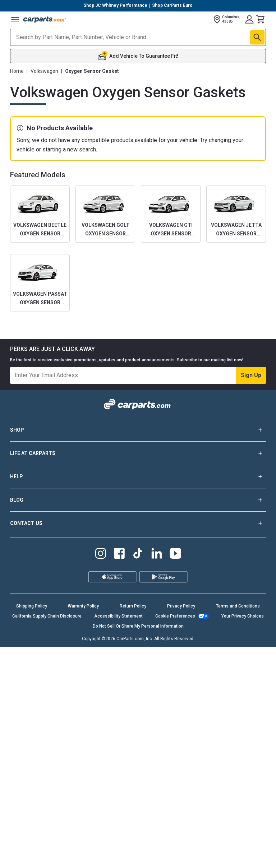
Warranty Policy (83, 606)
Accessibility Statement (118, 616)
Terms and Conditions (238, 606)
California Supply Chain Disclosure (47, 616)
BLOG (138, 500)
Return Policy (133, 606)
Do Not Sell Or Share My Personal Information (138, 626)
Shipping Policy (32, 606)
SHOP (138, 430)
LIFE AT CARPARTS (138, 453)
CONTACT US (138, 523)
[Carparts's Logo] (45, 19)
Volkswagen (44, 71)
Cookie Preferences (175, 616)
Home (17, 71)
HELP (138, 477)
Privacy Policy (181, 606)
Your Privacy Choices (243, 616)
